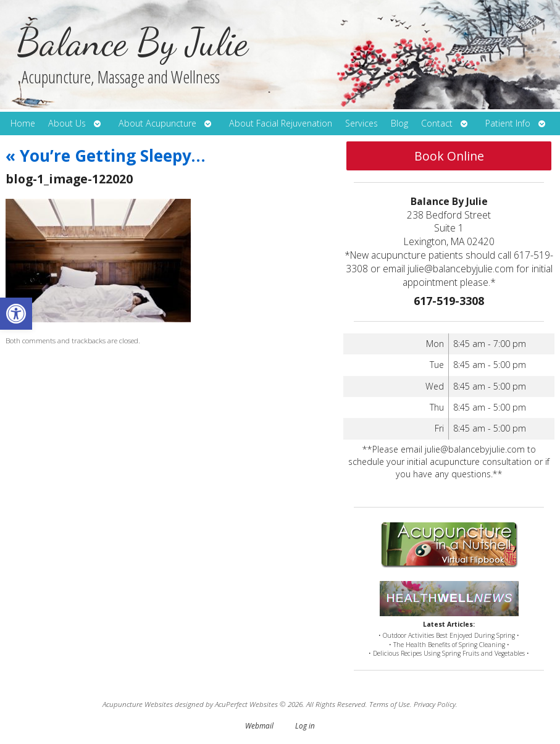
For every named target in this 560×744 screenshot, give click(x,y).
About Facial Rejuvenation (281, 123)
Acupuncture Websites (138, 704)
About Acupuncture (157, 123)
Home (23, 123)
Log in (305, 725)
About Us (67, 123)
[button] (16, 314)
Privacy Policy (435, 704)
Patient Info (508, 123)
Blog (399, 123)
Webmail (259, 725)
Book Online (449, 156)
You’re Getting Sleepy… (106, 156)
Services (361, 123)
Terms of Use (390, 704)
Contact (437, 123)
